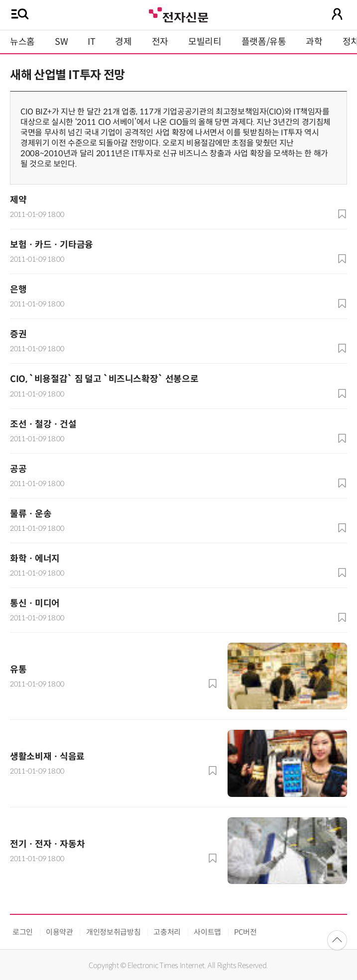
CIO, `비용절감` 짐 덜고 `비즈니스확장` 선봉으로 (104, 379)
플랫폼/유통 (264, 42)
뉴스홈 (22, 42)
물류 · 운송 (31, 514)
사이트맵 (207, 932)
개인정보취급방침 (113, 932)
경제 (123, 42)
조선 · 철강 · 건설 (43, 424)
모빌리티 (205, 42)
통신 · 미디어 (35, 603)
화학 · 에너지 (35, 559)
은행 (18, 290)
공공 (18, 469)
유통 (18, 670)
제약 (18, 200)
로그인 (23, 932)
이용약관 (59, 932)
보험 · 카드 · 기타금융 (52, 245)
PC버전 (245, 932)
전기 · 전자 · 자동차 (47, 844)
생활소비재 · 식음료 (47, 757)
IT (91, 42)
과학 (314, 42)
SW (61, 42)
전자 (160, 42)
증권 (18, 334)
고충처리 (167, 932)
